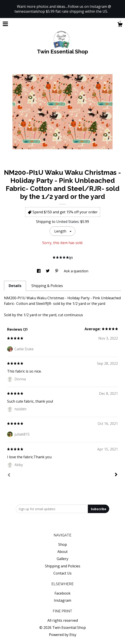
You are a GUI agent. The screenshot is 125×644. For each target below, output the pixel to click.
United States (68, 222)
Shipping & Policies (47, 286)
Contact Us (62, 573)
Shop (63, 544)
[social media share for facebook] (39, 271)
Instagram (62, 600)
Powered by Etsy (63, 635)
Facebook (62, 593)
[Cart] (120, 25)
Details (15, 286)
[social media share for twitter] (48, 271)
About (62, 552)
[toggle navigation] (5, 24)
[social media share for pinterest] (57, 271)
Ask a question (76, 271)
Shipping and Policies (63, 566)
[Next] (116, 475)
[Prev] (9, 475)
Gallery (62, 559)
